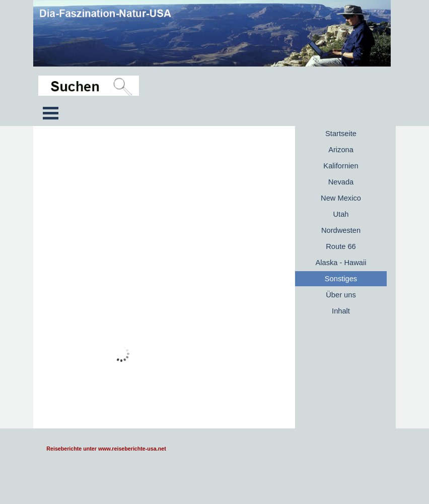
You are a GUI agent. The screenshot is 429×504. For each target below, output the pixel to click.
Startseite (341, 134)
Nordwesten (341, 230)
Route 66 (341, 246)
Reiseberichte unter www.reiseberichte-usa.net (106, 449)
